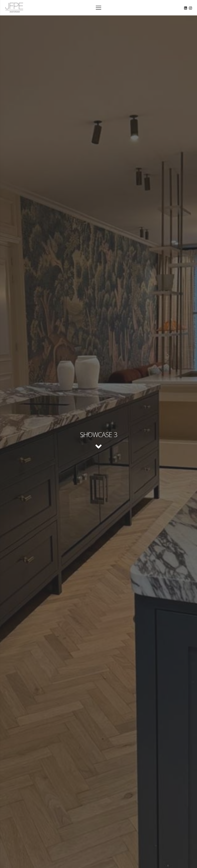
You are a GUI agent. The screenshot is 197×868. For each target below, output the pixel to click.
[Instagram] (190, 8)
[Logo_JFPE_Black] (14, 8)
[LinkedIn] (186, 8)
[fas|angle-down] (98, 447)
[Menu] (98, 8)
